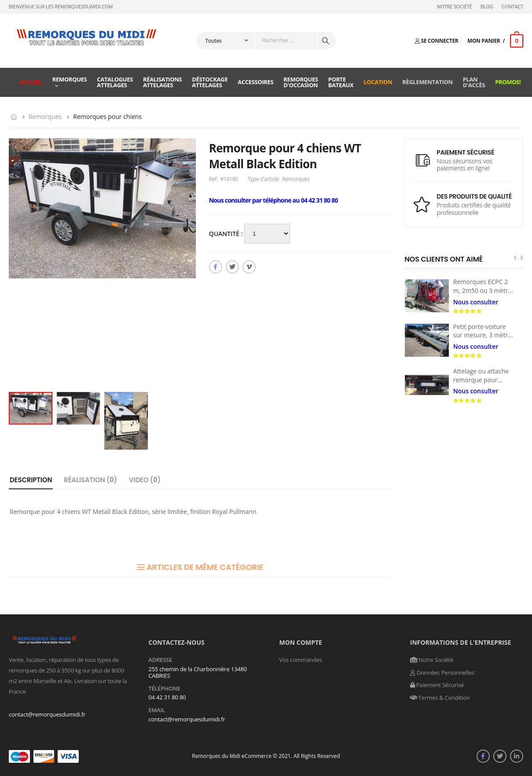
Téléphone (164, 689)
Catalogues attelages (115, 82)
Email (157, 710)
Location (378, 82)
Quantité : (227, 234)
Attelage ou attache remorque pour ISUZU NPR (481, 380)
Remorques (70, 79)
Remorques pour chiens (107, 116)
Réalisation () (90, 480)
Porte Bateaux (341, 82)
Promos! (508, 82)
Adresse (160, 660)
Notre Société (455, 7)
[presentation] (515, 257)
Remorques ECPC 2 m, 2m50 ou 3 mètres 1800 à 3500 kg (484, 290)
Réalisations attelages (162, 82)
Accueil (31, 82)
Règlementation (427, 82)
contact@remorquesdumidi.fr (47, 714)
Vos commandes (301, 660)
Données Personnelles (442, 673)
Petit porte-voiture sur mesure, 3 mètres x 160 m (484, 335)
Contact (512, 7)
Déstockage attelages (210, 82)
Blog (487, 7)
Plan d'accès (474, 82)
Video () (145, 480)
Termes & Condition (440, 698)
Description (31, 480)
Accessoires (255, 82)
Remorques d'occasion (301, 82)
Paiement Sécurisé (437, 685)
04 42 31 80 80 (167, 697)
